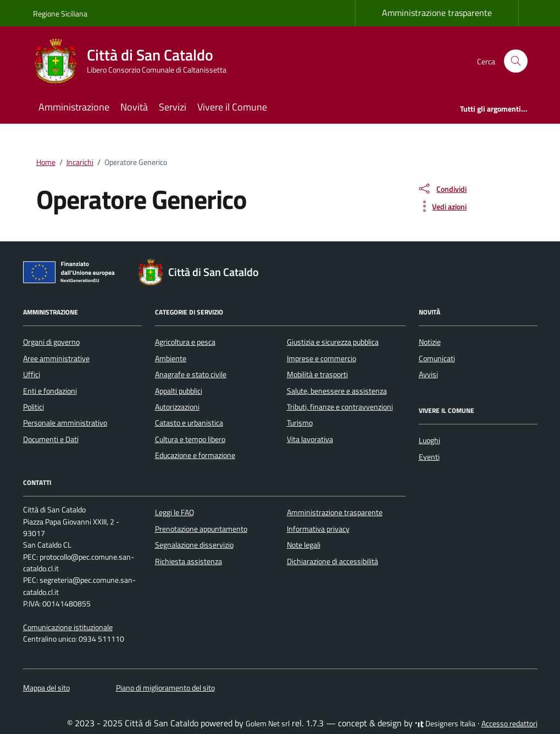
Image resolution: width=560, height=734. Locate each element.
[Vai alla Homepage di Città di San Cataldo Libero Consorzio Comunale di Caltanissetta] (136, 61)
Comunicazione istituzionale (68, 627)
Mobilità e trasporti (317, 374)
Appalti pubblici (179, 391)
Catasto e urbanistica (189, 423)
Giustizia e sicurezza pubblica (333, 342)
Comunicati (437, 358)
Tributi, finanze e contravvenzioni (340, 407)
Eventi (429, 457)
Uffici (32, 374)
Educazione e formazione (195, 455)
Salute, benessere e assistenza (337, 391)
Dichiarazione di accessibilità (332, 561)
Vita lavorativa (310, 439)
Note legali (304, 545)
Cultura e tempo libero (190, 439)
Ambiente (171, 358)
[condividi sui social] (442, 189)
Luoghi (429, 440)
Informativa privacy (318, 529)
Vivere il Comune (232, 107)
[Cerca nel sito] (516, 61)
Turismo (300, 423)
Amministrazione (74, 107)
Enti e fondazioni (50, 391)
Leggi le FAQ (174, 512)
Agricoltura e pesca (185, 342)
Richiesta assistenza (188, 561)
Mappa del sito (46, 688)
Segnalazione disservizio (194, 545)
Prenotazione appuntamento (201, 529)
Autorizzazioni (177, 407)
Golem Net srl (268, 724)
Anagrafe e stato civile (191, 374)
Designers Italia (445, 724)
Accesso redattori (509, 724)
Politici (34, 407)
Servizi (173, 107)
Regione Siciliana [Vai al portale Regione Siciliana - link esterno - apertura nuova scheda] (60, 13)
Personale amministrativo (65, 423)
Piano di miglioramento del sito (165, 688)
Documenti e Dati (51, 439)
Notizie (430, 342)
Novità (134, 107)
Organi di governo (51, 342)
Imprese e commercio (321, 358)
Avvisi (428, 374)
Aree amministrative (56, 358)
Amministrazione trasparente (437, 13)
